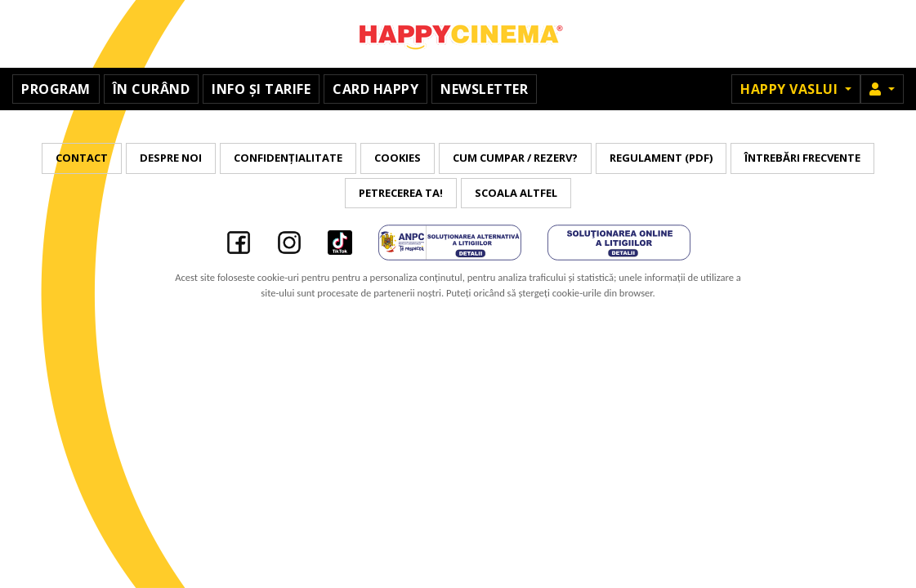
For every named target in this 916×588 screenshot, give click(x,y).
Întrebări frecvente (802, 158)
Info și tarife (261, 89)
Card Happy (375, 89)
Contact (82, 158)
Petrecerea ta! (401, 193)
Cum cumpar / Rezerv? (515, 158)
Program (56, 89)
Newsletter (484, 89)
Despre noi (171, 158)
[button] (882, 89)
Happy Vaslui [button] (791, 89)
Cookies (398, 158)
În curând (152, 89)
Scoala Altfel (516, 193)
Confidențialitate (288, 158)
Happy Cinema (458, 34)
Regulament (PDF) (661, 158)
